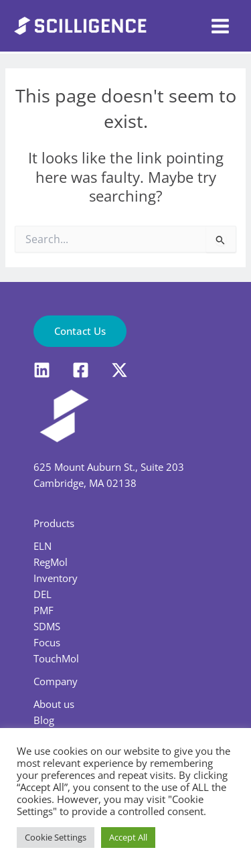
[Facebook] (81, 370)
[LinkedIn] (42, 370)
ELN (43, 546)
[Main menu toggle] (220, 26)
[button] (80, 331)
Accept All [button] (128, 837)
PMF (44, 610)
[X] (119, 370)
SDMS (47, 626)
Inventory (56, 578)
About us (54, 704)
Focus (47, 642)
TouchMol (56, 658)
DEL (43, 594)
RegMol (51, 562)
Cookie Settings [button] (56, 837)
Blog (44, 720)
